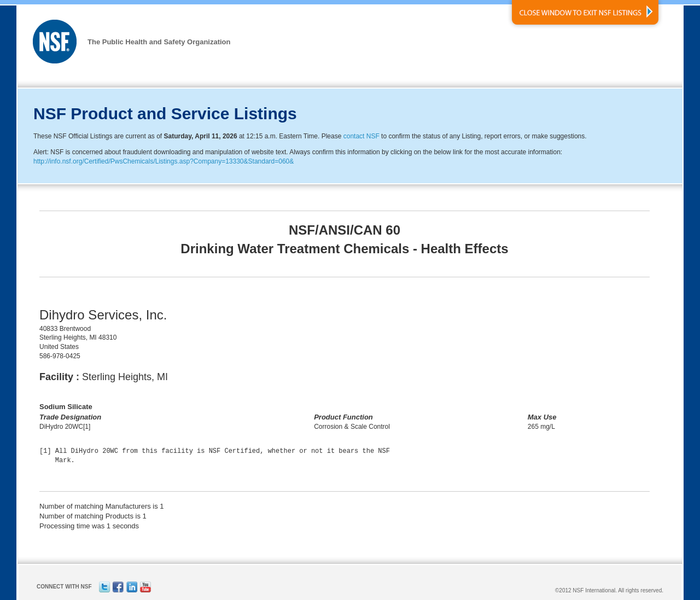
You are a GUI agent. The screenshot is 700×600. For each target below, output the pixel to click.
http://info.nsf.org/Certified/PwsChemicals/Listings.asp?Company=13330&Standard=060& (164, 161)
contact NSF (361, 136)
